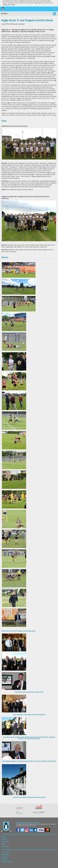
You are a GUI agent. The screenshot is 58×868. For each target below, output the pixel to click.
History (4, 857)
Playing (4, 839)
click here (48, 3)
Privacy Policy (7, 862)
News (3, 844)
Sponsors (5, 855)
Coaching (5, 842)
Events (4, 837)
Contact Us (6, 852)
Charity (4, 847)
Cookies (4, 860)
